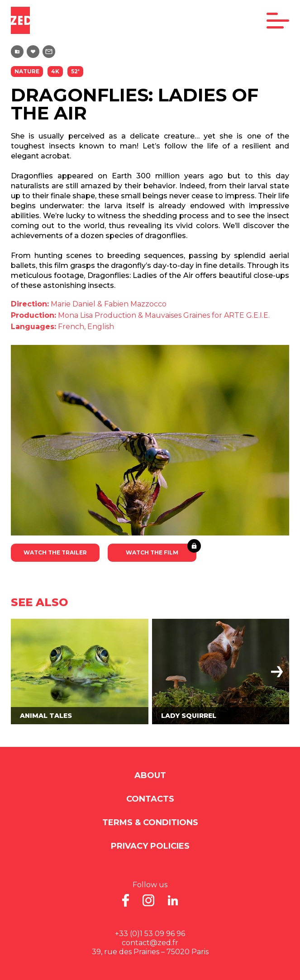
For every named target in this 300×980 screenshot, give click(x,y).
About (150, 775)
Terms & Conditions (150, 822)
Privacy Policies (150, 846)
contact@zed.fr (150, 943)
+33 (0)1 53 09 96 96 (150, 934)
